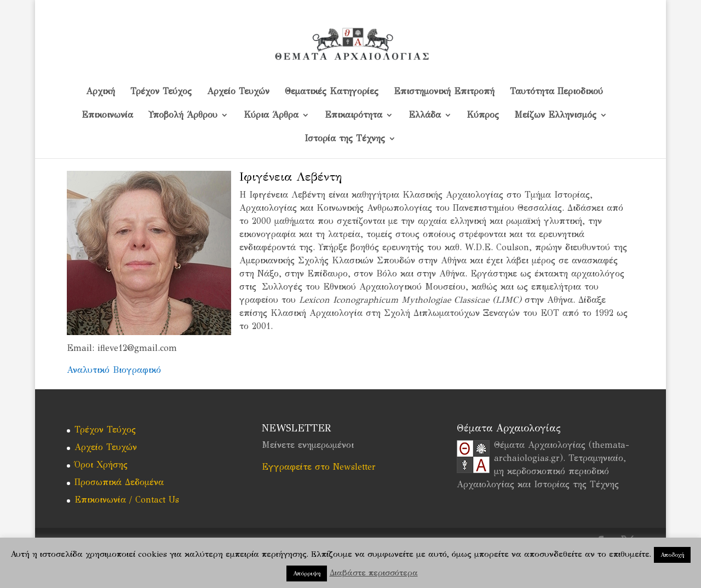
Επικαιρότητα (354, 116)
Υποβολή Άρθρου (183, 116)
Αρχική (100, 92)
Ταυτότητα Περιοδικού (556, 92)
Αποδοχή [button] (672, 555)
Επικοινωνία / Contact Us (127, 500)
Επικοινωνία (107, 116)
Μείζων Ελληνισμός (555, 116)
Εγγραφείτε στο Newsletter (319, 467)
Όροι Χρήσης (101, 465)
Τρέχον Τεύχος (161, 92)
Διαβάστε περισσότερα (374, 573)
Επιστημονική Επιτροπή (444, 92)
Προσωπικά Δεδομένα (119, 482)
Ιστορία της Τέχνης (345, 139)
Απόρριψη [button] (307, 573)
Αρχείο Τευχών (238, 92)
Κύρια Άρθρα (271, 116)
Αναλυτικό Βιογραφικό (114, 370)
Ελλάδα (425, 116)
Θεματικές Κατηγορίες (332, 92)
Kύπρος (483, 116)
